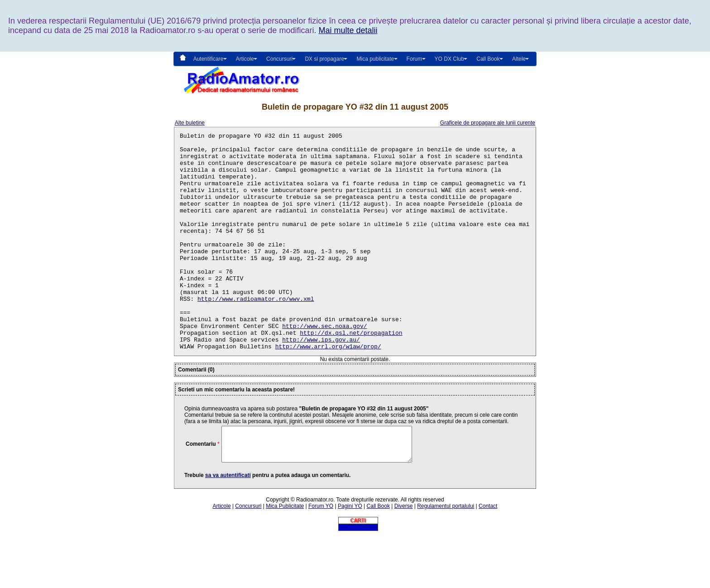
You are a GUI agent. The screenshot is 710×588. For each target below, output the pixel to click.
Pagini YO (350, 556)
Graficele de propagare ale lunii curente (488, 123)
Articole (222, 556)
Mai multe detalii (348, 30)
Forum (415, 59)
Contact (488, 556)
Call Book (488, 59)
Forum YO (321, 556)
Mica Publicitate (285, 556)
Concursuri (248, 556)
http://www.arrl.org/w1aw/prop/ (328, 390)
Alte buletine (190, 123)
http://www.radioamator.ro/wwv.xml (256, 333)
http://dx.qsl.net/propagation (351, 373)
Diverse (404, 556)
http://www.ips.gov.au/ (321, 381)
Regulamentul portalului (446, 556)
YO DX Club (449, 59)
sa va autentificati (228, 525)
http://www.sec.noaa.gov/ (324, 365)
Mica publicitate (375, 59)
